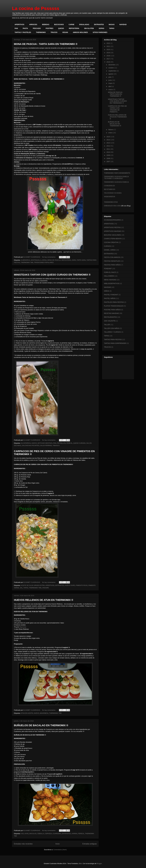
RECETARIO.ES (110, 189)
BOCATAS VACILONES (112, 235)
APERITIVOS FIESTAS (112, 227)
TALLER (107, 325)
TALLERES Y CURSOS (112, 332)
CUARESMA (57, 834)
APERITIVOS (19, 24)
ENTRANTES (99, 24)
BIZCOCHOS (59, 24)
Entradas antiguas (90, 844)
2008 (109, 158)
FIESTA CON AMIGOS (112, 257)
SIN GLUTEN (89, 28)
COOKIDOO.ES (109, 186)
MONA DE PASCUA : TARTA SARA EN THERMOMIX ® (46, 44)
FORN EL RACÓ (110, 272)
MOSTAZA (49, 443)
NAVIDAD (123, 24)
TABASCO (56, 446)
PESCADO (37, 28)
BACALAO (33, 834)
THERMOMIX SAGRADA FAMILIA (116, 182)
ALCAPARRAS (26, 443)
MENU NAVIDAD (110, 280)
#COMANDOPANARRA (112, 220)
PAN (16, 28)
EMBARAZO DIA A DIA (112, 206)
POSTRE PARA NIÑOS (112, 310)
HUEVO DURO (70, 585)
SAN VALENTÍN (110, 321)
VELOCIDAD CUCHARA (113, 193)
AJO (22, 834)
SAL (21, 588)
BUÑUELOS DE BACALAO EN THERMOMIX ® (41, 725)
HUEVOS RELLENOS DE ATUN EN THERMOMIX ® (44, 600)
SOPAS (101, 28)
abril (110, 86)
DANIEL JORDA (110, 250)
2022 (109, 43)
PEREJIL (70, 443)
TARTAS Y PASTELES (23, 32)
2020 (109, 50)
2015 (109, 137)
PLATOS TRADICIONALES (114, 306)
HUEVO (34, 443)
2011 (109, 149)
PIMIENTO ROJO (82, 585)
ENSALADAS (84, 24)
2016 (109, 62)
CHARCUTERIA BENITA (113, 239)
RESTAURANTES (110, 317)
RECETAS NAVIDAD (111, 313)
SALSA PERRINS (46, 446)
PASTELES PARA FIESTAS (114, 302)
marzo (111, 90)
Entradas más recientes (23, 844)
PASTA (25, 28)
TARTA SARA (81, 260)
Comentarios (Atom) (60, 850)
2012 (109, 146)
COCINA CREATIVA (111, 242)
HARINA (75, 834)
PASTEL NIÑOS (110, 298)
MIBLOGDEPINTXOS (112, 283)
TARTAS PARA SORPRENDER (115, 343)
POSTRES (49, 28)
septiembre (113, 71)
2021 (109, 46)
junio (110, 80)
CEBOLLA (41, 834)
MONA (44, 260)
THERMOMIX (41, 32)
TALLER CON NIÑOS (112, 328)
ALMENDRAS (25, 260)
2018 (109, 56)
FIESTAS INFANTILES (112, 261)
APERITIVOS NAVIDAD (113, 231)
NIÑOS (107, 291)
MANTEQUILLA (36, 260)
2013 (109, 143)
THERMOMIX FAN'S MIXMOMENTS (117, 173)
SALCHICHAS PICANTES (31, 446)
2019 (109, 53)
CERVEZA (48, 834)
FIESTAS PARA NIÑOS (112, 265)
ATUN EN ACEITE (27, 713)
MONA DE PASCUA (54, 260)
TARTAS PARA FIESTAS (113, 340)
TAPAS (112, 28)
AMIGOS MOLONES (80, 32)
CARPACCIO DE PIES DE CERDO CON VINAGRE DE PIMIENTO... (117, 109)
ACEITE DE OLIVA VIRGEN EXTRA (33, 585)
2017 (109, 59)
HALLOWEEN (109, 276)
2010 (109, 152)
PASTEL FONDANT (111, 295)
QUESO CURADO (79, 443)
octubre (111, 68)
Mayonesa (23, 627)
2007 (109, 162)
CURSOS (107, 246)
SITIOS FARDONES (100, 32)
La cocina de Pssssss (36, 8)
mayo (111, 83)
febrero (111, 130)
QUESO (61, 28)
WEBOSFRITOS (110, 197)
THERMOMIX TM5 (27, 262)
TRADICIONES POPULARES (44, 262)
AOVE (27, 834)
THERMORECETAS (111, 202)
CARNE (72, 24)
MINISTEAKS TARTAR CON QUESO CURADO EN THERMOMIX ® (52, 275)
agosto (111, 74)
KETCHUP (41, 443)
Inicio (57, 844)
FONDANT (108, 269)
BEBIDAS (46, 24)
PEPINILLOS (61, 443)
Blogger (99, 864)
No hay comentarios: (49, 257)
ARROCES (33, 24)
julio (110, 77)
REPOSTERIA (74, 28)
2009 (109, 155)
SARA (74, 260)
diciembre (112, 65)
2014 (109, 140)
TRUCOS (54, 32)
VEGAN (65, 32)
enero (111, 133)
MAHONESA (44, 713)
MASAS (112, 24)
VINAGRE (45, 588)
